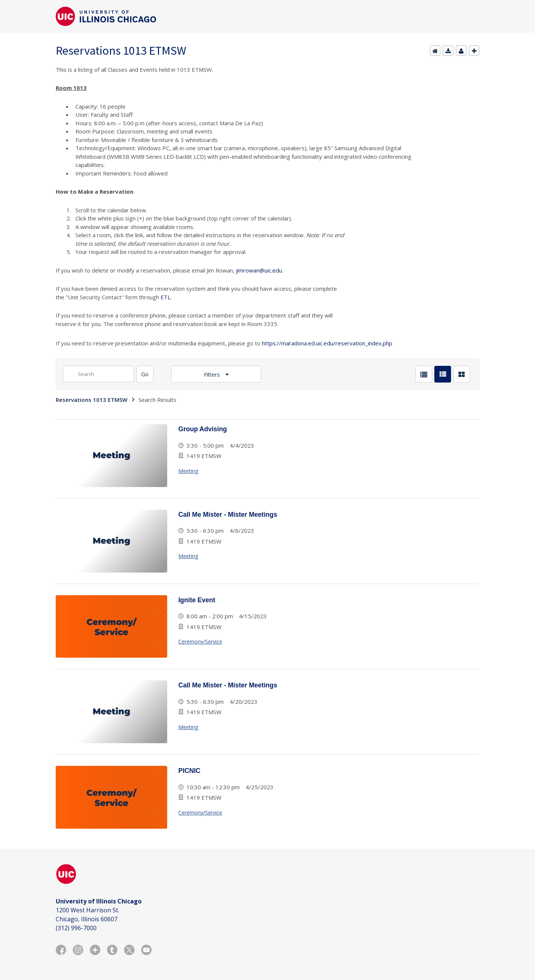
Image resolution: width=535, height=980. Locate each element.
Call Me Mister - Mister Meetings (228, 515)
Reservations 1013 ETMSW (92, 400)
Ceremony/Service (200, 641)
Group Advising (203, 429)
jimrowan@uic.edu (259, 270)
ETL (166, 297)
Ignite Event (197, 600)
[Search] (145, 374)
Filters (213, 374)
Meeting (188, 471)
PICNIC (189, 771)
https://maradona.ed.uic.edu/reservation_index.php (327, 343)
